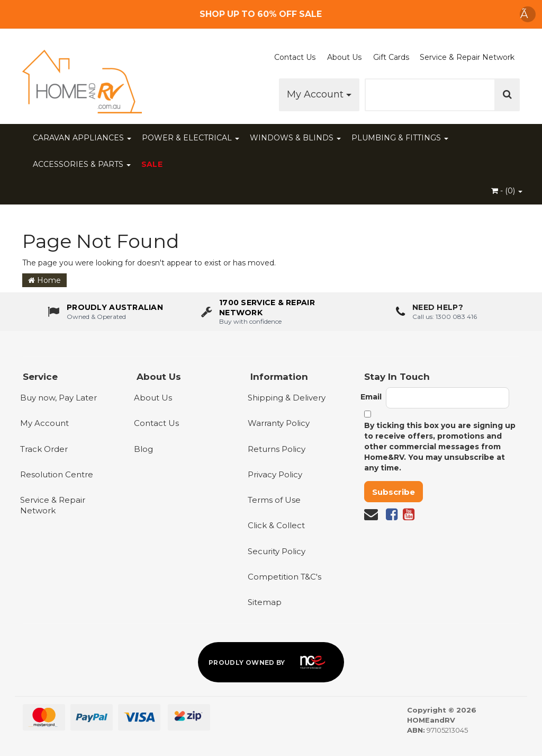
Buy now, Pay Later (58, 398)
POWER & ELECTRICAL (191, 138)
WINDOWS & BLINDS (295, 138)
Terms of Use (274, 500)
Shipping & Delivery (287, 398)
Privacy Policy (275, 474)
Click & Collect (276, 525)
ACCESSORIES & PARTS (82, 164)
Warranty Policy (279, 423)
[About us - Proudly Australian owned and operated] (105, 312)
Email (371, 397)
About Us (344, 57)
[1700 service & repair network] (271, 312)
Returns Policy (277, 449)
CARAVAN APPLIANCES (82, 138)
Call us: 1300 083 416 (445, 316)
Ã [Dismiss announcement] (528, 14)
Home (44, 280)
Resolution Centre (57, 474)
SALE (152, 164)
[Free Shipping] (271, 14)
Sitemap (265, 602)
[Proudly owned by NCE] (271, 662)
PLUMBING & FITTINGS (400, 138)
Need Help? (438, 307)
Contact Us (295, 57)
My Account (319, 94)
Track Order (44, 449)
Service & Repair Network (467, 57)
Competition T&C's (284, 577)
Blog (143, 449)
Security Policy (277, 551)
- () (507, 191)
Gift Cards (391, 57)
